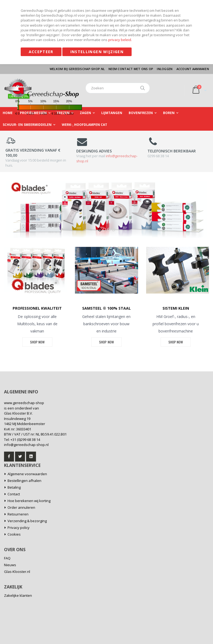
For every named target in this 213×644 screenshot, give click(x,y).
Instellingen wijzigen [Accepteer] (97, 52)
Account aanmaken (193, 69)
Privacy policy (19, 528)
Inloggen (165, 69)
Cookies (14, 534)
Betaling (14, 487)
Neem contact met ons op (131, 69)
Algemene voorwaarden (27, 474)
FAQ (7, 558)
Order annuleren (21, 507)
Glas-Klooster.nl (17, 572)
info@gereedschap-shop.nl (26, 445)
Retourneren (18, 514)
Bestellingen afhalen (24, 481)
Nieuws (10, 565)
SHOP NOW (37, 342)
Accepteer (41, 52)
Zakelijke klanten (18, 595)
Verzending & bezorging (27, 521)
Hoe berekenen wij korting (29, 501)
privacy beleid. (120, 40)
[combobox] (118, 88)
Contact (14, 494)
